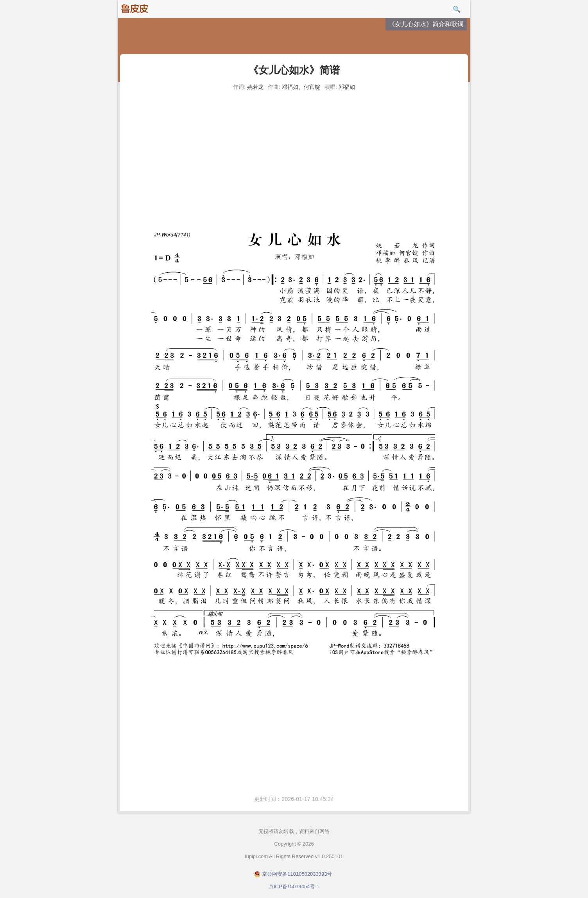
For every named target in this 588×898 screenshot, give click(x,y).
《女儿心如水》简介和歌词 (426, 24)
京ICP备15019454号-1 (294, 886)
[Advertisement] (294, 153)
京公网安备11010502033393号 (297, 874)
